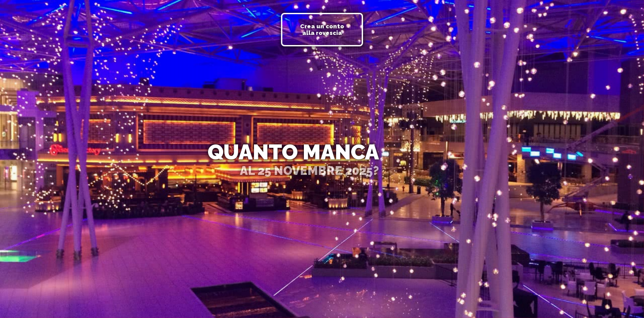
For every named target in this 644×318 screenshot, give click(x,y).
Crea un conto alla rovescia (322, 30)
